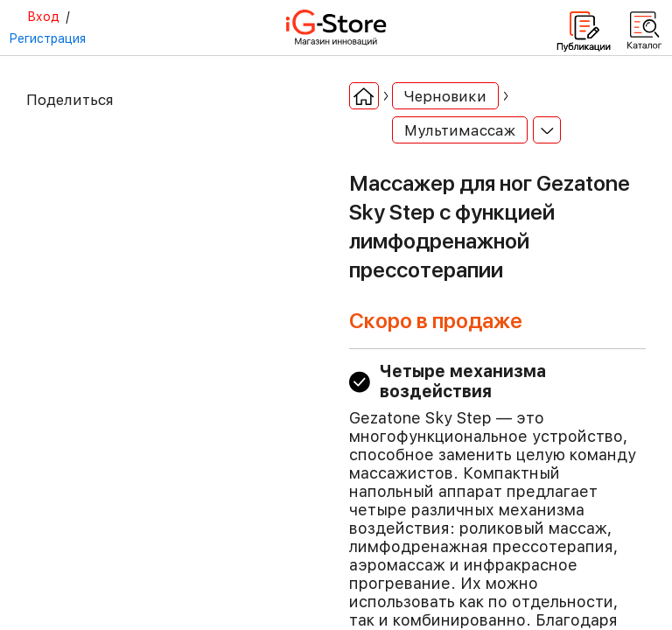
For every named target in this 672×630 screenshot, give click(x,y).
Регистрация (47, 38)
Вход (43, 17)
